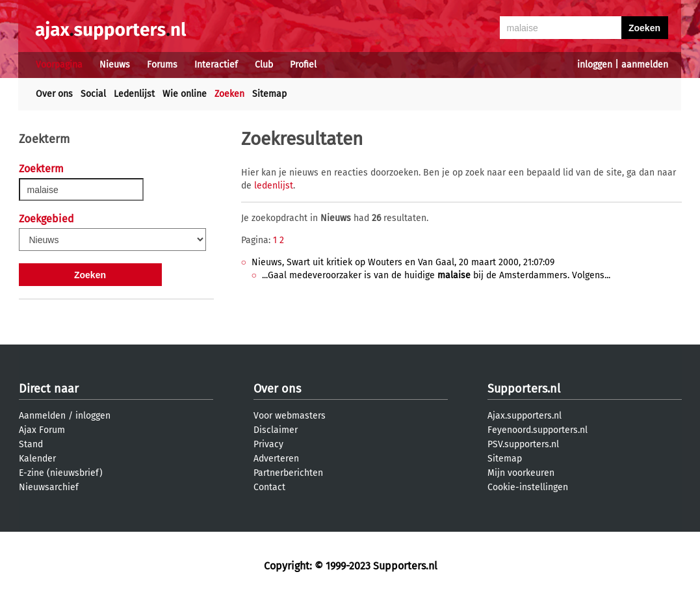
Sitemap (269, 94)
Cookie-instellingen (528, 487)
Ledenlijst (134, 94)
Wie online (185, 94)
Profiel (303, 65)
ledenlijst (274, 186)
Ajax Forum (42, 430)
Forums (162, 65)
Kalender (37, 459)
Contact (269, 487)
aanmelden (645, 65)
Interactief (216, 65)
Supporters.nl (524, 389)
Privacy (268, 444)
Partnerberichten (288, 473)
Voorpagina (59, 65)
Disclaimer (276, 430)
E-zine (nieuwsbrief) (61, 473)
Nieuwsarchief (49, 487)
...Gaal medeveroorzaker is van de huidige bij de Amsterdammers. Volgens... (436, 275)
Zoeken (229, 94)
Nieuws (115, 65)
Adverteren (276, 459)
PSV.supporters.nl (523, 444)
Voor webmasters (290, 416)
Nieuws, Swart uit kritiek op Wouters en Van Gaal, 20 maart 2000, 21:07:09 (403, 262)
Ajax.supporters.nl (525, 416)
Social (93, 94)
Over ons (54, 94)
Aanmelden (42, 416)
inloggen (595, 65)
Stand (31, 444)
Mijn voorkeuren (521, 473)
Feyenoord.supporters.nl (538, 430)
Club (264, 65)
